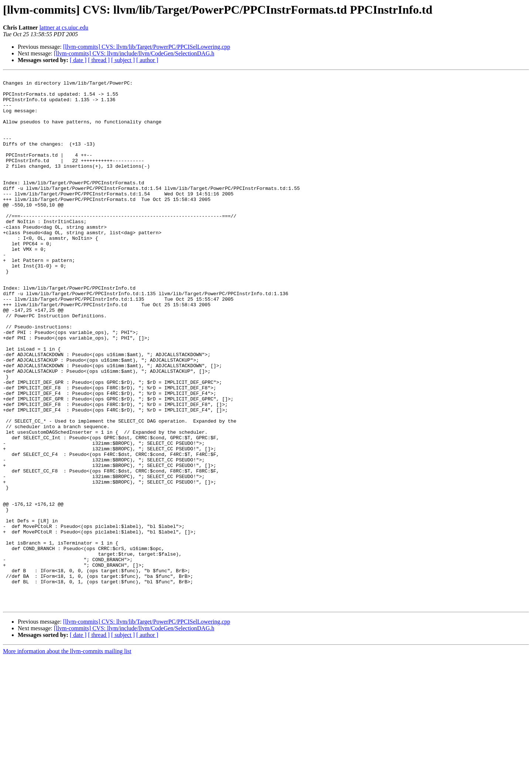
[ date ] (78, 60)
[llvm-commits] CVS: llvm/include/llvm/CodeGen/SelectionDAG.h (134, 53)
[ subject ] (123, 60)
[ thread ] (99, 60)
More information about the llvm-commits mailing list (67, 758)
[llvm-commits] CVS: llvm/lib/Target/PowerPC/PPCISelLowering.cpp (147, 47)
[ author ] (147, 60)
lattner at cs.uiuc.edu (64, 28)
